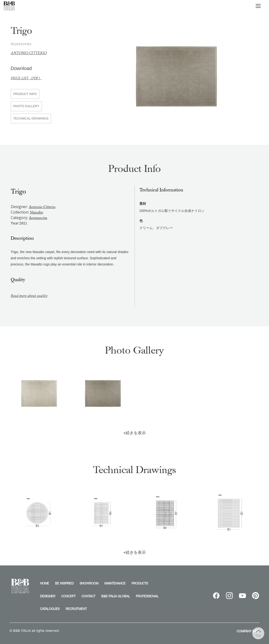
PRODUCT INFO (25, 94)
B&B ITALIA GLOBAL (116, 596)
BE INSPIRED (64, 583)
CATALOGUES (50, 609)
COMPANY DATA (248, 631)
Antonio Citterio (29, 53)
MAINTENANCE (115, 583)
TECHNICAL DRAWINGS (31, 118)
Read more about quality (29, 296)
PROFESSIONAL (147, 596)
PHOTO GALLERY (26, 106)
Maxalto (37, 212)
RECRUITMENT (76, 609)
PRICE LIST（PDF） (26, 78)
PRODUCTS (140, 583)
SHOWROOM (89, 583)
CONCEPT (68, 596)
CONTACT (88, 596)
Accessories (38, 218)
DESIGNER (48, 596)
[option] (176, 74)
